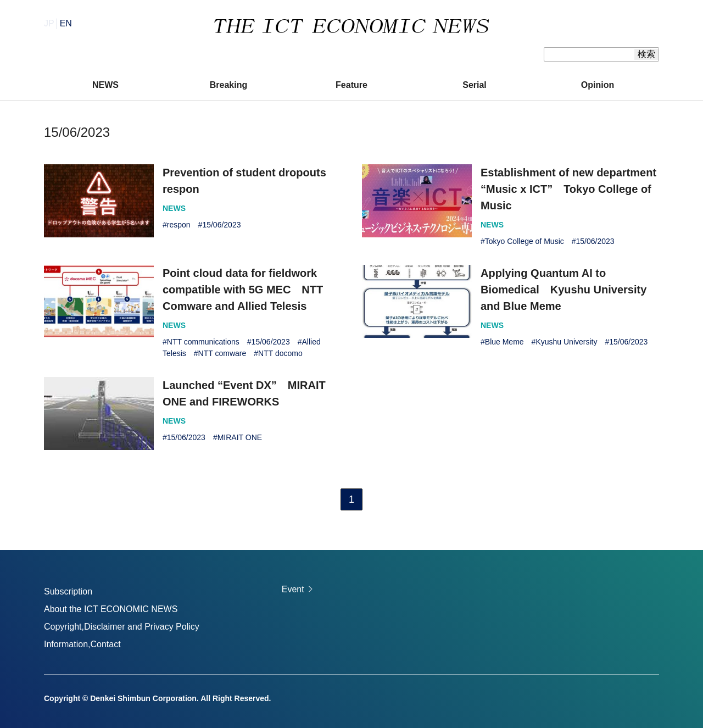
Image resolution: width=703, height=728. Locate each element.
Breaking (228, 85)
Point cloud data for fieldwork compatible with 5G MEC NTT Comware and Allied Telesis (243, 290)
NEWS (105, 85)
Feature (351, 85)
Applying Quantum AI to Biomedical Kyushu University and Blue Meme (563, 290)
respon (179, 225)
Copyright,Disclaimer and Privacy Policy (122, 627)
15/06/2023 (221, 225)
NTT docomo (280, 353)
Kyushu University (566, 342)
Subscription (68, 591)
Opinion (598, 85)
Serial (475, 85)
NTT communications (203, 342)
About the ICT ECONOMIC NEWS (111, 609)
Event (293, 589)
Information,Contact (82, 644)
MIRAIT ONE (240, 437)
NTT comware (222, 353)
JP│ (58, 23)
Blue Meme (504, 342)
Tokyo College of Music (525, 241)
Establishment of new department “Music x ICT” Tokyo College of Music (568, 189)
